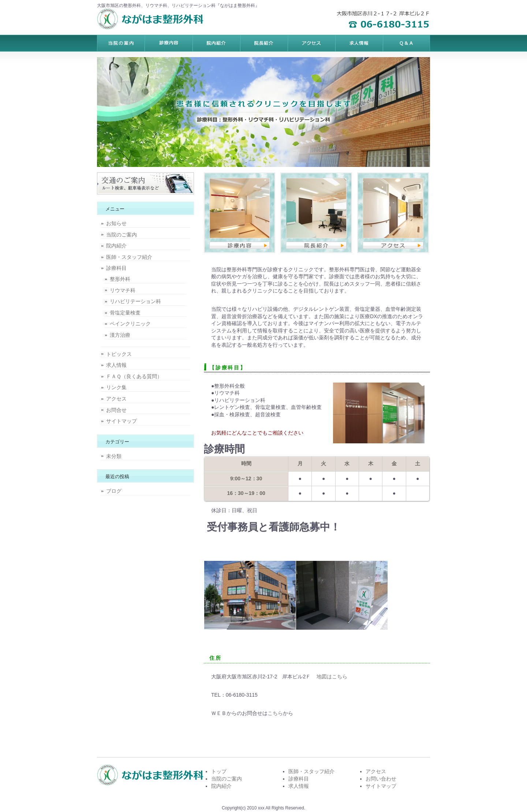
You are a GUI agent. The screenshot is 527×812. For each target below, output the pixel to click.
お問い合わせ (381, 779)
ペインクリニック (130, 324)
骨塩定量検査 (125, 313)
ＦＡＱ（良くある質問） (134, 376)
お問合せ (116, 410)
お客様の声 (311, 43)
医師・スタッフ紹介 (129, 257)
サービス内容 (216, 43)
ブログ (114, 491)
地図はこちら (332, 677)
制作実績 (263, 43)
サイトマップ (122, 421)
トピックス (119, 354)
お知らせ (116, 223)
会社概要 (406, 43)
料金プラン (168, 43)
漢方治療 (120, 335)
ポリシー (359, 43)
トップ (219, 771)
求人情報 (116, 365)
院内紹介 (116, 246)
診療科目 (116, 268)
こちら (275, 713)
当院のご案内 (122, 235)
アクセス (116, 399)
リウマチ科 (123, 290)
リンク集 (116, 387)
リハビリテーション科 (135, 301)
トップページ (121, 43)
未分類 (114, 456)
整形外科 (120, 279)
